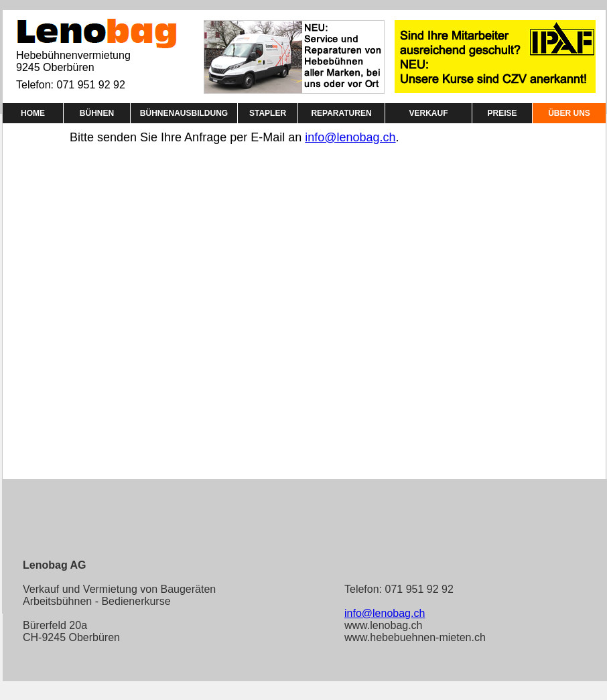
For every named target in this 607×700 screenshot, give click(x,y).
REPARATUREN (341, 113)
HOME (33, 113)
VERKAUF (428, 113)
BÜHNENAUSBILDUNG (184, 113)
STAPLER (268, 113)
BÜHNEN (97, 113)
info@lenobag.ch (350, 137)
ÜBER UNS (569, 113)
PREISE (502, 113)
